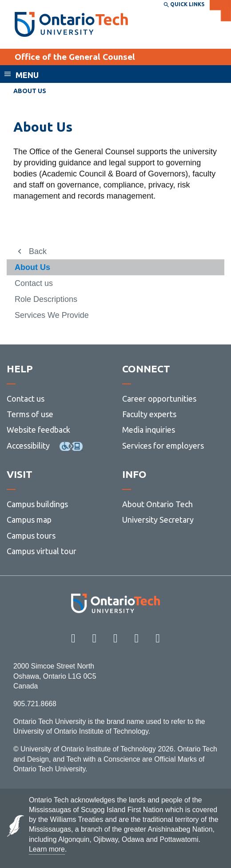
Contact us (34, 283)
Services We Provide (52, 315)
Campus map (29, 520)
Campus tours (31, 536)
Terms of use (30, 414)
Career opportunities (159, 399)
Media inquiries (149, 430)
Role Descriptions (46, 299)
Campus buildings (37, 504)
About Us (32, 267)
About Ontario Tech (157, 504)
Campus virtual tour (42, 551)
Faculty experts (149, 414)
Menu (27, 75)
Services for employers (163, 446)
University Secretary (158, 520)
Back (38, 251)
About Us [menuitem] (30, 91)
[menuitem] (115, 267)
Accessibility (28, 446)
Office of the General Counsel (75, 57)
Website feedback (38, 430)
